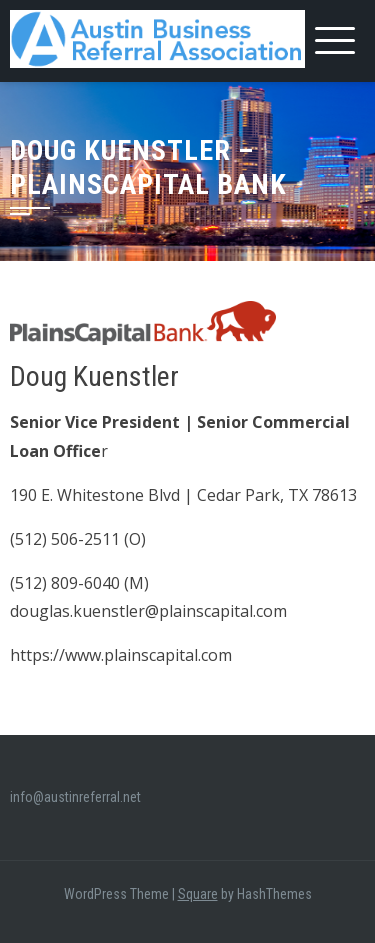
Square (198, 894)
